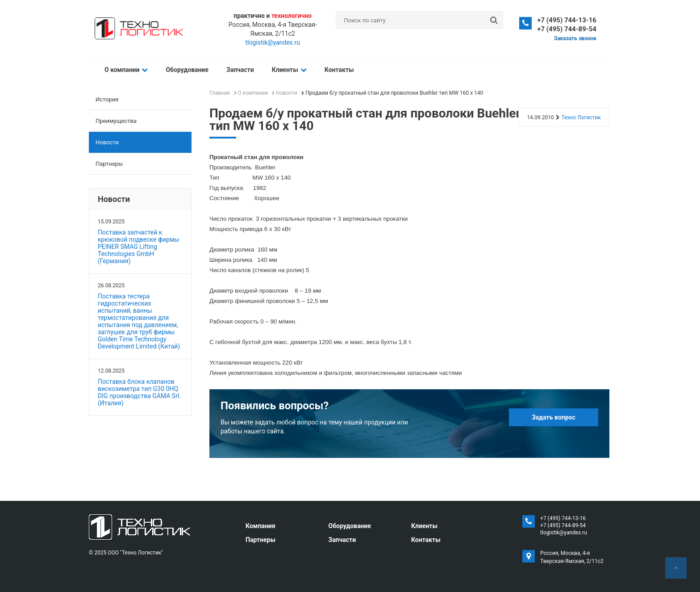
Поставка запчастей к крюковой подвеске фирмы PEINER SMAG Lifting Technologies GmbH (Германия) (138, 247)
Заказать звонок (575, 38)
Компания (260, 526)
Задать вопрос (554, 417)
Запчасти (240, 70)
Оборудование (187, 70)
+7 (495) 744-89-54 (567, 29)
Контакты (339, 70)
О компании (126, 70)
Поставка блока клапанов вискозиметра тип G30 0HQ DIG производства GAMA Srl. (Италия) (139, 392)
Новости (107, 142)
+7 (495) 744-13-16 (567, 20)
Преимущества (116, 121)
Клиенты (289, 70)
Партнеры (109, 164)
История (107, 99)
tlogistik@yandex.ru (273, 42)
